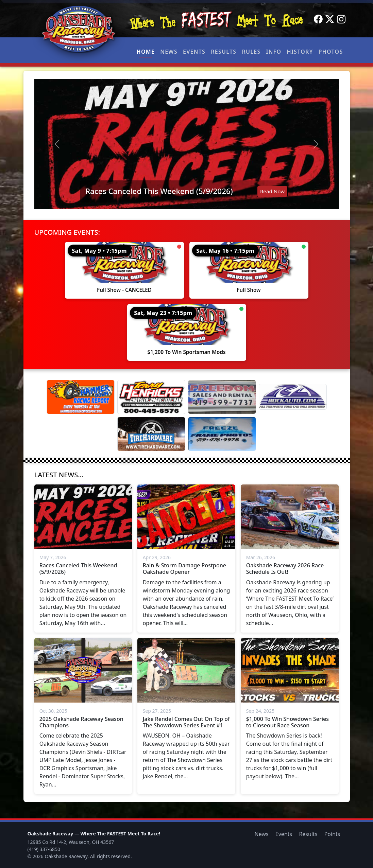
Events (194, 52)
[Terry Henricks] (151, 397)
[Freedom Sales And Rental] (222, 397)
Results (224, 52)
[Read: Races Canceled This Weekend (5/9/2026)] (187, 144)
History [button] (300, 52)
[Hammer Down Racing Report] (81, 397)
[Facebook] (318, 19)
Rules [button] (251, 52)
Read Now (272, 191)
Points (332, 834)
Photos (331, 52)
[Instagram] (341, 19)
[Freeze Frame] (222, 434)
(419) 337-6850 (44, 849)
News (169, 52)
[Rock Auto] (293, 397)
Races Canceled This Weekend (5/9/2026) (159, 191)
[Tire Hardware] (151, 434)
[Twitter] (330, 19)
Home (146, 52)
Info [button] (274, 52)
